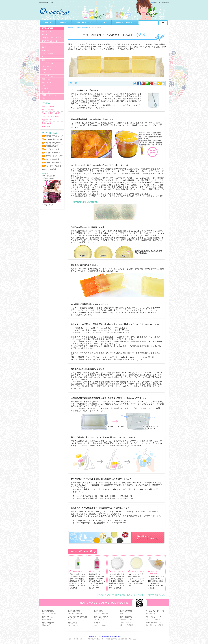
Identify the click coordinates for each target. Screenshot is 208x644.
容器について (46, 120)
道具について (46, 123)
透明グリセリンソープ (50, 41)
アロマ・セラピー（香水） (51, 113)
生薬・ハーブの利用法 (126, 625)
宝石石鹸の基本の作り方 (54, 139)
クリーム (45, 57)
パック (44, 86)
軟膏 (43, 60)
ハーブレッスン (125, 623)
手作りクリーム (47, 617)
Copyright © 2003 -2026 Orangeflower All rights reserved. (104, 637)
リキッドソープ (47, 44)
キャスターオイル (138, 571)
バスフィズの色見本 (52, 159)
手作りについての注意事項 (161, 2)
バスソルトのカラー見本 (54, 156)
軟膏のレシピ (46, 625)
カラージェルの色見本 (53, 163)
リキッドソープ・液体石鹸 (77, 617)
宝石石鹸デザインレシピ (54, 136)
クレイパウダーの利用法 (153, 619)
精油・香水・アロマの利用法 (154, 625)
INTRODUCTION (84, 23)
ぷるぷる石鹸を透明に (53, 143)
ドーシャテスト (150, 613)
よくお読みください (126, 619)
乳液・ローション (48, 50)
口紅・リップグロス (49, 66)
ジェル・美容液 (47, 54)
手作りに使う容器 (126, 611)
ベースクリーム (47, 76)
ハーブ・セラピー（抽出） (51, 116)
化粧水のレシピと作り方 (49, 613)
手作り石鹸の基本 (74, 611)
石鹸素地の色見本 (51, 146)
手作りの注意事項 (126, 617)
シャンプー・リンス (100, 625)
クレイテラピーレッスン (154, 617)
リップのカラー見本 (52, 149)
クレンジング (46, 82)
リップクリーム (47, 63)
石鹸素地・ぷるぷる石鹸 (75, 613)
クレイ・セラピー (48, 110)
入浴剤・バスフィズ (49, 95)
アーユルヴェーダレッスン (155, 611)
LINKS (104, 23)
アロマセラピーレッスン (154, 623)
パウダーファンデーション (102, 613)
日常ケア (45, 98)
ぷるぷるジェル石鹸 (49, 169)
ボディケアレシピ (73, 625)
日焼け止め (46, 79)
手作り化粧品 (98, 611)
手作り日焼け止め (48, 623)
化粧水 (44, 47)
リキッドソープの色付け (54, 166)
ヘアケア (45, 89)
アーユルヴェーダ (48, 106)
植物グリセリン (118, 571)
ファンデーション (48, 73)
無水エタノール (98, 571)
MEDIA (63, 23)
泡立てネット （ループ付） (154, 572)
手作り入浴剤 (72, 623)
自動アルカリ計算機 (124, 23)
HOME (48, 23)
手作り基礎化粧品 (48, 611)
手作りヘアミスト (49, 205)
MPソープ (45, 35)
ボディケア (46, 92)
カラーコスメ (46, 70)
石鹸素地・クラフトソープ (51, 38)
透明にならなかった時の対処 (86, 202)
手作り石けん (46, 31)
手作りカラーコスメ (101, 617)
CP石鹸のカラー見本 (52, 153)
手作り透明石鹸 (82, 28)
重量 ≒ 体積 (46, 126)
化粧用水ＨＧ (77, 571)
